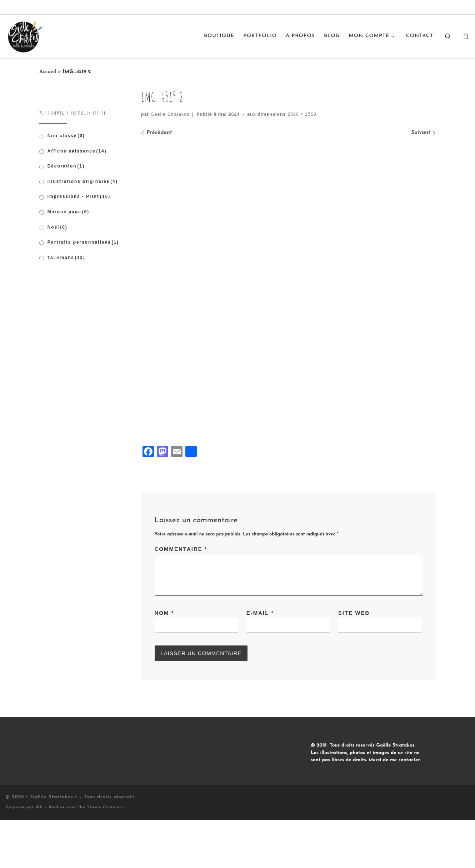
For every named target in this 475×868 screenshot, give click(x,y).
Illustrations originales (83, 181)
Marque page (69, 212)
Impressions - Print (79, 196)
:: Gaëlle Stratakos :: (52, 845)
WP (39, 856)
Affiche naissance (77, 151)
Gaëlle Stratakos (170, 114)
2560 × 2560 (301, 114)
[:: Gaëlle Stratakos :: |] (24, 35)
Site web (354, 661)
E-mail (260, 661)
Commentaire (181, 597)
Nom (164, 661)
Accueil (48, 72)
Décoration (66, 166)
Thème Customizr (106, 856)
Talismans (66, 258)
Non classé (66, 136)
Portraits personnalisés (83, 242)
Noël (57, 227)
